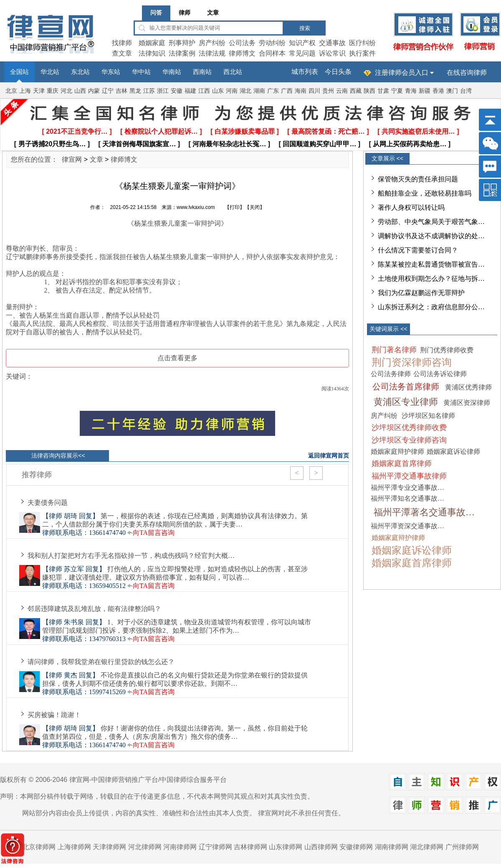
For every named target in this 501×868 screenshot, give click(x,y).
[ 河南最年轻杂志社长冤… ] (230, 144)
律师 (185, 13)
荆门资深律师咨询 (412, 362)
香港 (438, 91)
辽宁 (108, 91)
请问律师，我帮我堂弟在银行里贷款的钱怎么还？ (101, 662)
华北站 (50, 72)
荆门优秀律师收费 (447, 350)
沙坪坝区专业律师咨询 (409, 440)
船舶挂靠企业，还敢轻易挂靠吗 (425, 193)
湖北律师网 (427, 847)
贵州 (328, 91)
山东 (218, 91)
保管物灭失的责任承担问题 (418, 179)
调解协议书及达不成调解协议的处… (431, 236)
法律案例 (182, 53)
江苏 (149, 91)
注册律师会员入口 (402, 73)
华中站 (141, 72)
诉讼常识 (332, 53)
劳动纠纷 (272, 43)
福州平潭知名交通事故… (407, 498)
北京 (11, 91)
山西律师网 (321, 847)
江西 (204, 91)
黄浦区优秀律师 (468, 387)
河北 (66, 91)
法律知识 (152, 53)
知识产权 (302, 43)
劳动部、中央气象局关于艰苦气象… (431, 222)
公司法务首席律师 (406, 387)
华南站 (172, 72)
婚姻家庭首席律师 (402, 463)
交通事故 (332, 43)
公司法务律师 (391, 374)
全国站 (19, 72)
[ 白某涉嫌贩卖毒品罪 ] (245, 131)
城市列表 (305, 72)
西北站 (233, 72)
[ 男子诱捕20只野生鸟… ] (52, 144)
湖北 (245, 91)
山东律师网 (286, 847)
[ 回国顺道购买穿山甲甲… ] (320, 144)
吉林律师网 (250, 847)
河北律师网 (145, 847)
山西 (80, 91)
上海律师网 (74, 847)
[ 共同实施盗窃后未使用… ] (418, 131)
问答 (156, 13)
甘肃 (383, 91)
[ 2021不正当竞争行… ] (77, 131)
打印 (235, 207)
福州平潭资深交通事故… (407, 526)
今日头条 (338, 72)
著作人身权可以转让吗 (411, 207)
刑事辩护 (182, 43)
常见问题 (302, 53)
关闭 (255, 207)
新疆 (425, 91)
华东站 (111, 72)
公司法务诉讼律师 (440, 374)
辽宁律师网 (215, 847)
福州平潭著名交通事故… (424, 512)
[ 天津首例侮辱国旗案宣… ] (139, 144)
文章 (213, 13)
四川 (314, 91)
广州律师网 (462, 847)
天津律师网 (109, 847)
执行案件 (362, 53)
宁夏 (397, 91)
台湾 (466, 91)
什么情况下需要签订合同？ (418, 250)
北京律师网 (39, 847)
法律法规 (212, 53)
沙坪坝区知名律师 (428, 416)
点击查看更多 (177, 358)
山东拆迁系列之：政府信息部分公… (431, 307)
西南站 (202, 72)
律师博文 (242, 53)
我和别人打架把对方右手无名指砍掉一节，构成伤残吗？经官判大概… (131, 556)
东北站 (80, 72)
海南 (301, 91)
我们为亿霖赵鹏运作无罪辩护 (421, 293)
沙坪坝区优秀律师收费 (409, 428)
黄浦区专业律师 (406, 402)
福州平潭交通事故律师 (409, 476)
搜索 (305, 28)
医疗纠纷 (362, 43)
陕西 (369, 91)
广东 (273, 91)
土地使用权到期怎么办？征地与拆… (431, 279)
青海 (411, 91)
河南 (232, 91)
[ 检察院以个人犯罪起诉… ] (161, 131)
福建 (190, 91)
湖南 (259, 91)
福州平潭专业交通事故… (407, 487)
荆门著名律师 (394, 350)
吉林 (121, 91)
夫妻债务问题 (48, 503)
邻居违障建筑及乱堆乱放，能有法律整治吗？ (94, 609)
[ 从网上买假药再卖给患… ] (410, 144)
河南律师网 (180, 847)
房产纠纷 (212, 43)
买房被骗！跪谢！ (54, 715)
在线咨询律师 (467, 73)
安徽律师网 (356, 847)
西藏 (356, 91)
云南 (342, 91)
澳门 (452, 91)
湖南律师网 (392, 847)
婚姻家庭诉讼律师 (453, 452)
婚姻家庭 (152, 43)
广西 (287, 91)
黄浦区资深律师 (467, 403)
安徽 (177, 91)
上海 (25, 91)
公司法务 (242, 43)
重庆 (53, 91)
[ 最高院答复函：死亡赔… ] (328, 131)
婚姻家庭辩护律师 (397, 452)
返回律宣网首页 (329, 456)
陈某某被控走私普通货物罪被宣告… (431, 264)
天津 (39, 91)
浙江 (163, 91)
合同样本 (272, 53)
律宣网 (72, 159)
